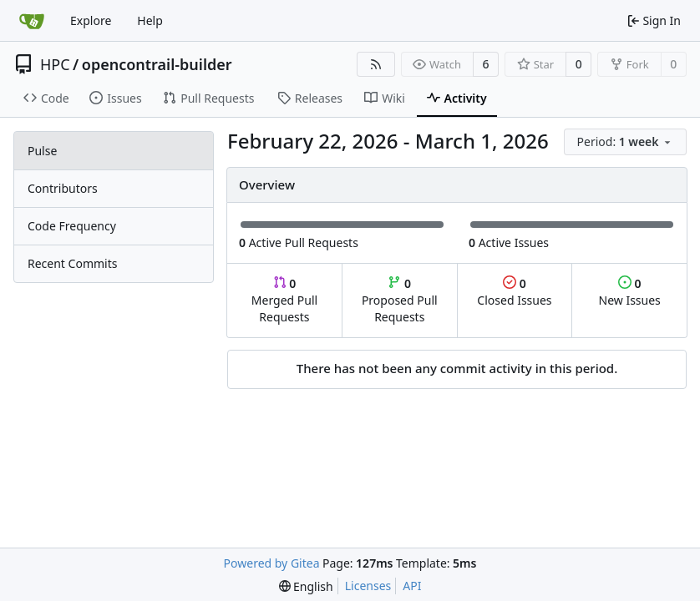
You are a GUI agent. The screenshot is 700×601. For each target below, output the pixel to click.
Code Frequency (72, 226)
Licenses (368, 586)
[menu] (625, 142)
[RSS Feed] (376, 64)
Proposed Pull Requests (400, 300)
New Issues (630, 292)
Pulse (42, 151)
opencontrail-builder (157, 64)
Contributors (63, 188)
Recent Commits (72, 263)
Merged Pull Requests (284, 300)
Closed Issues (514, 292)
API (412, 586)
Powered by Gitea (272, 563)
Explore (91, 20)
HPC (55, 64)
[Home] (32, 21)
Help (150, 20)
